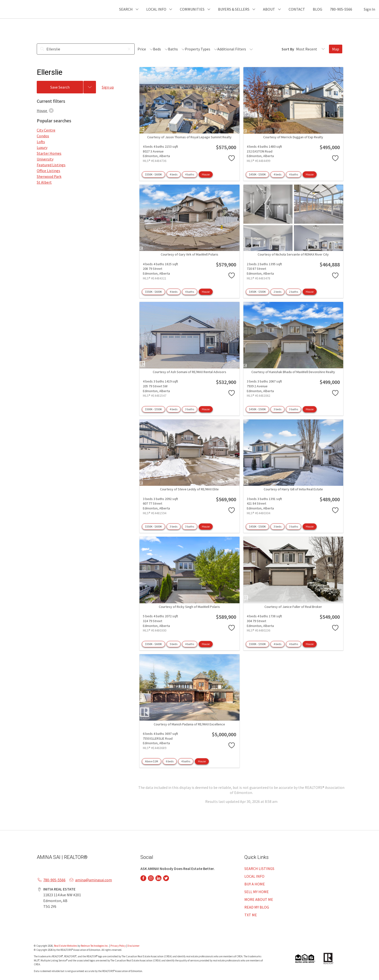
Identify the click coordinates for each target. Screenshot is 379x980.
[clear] (51, 111)
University (45, 159)
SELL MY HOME (257, 892)
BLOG (317, 9)
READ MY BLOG (257, 907)
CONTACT (297, 9)
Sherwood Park (49, 176)
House (206, 174)
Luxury (42, 147)
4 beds (174, 174)
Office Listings (48, 171)
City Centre (46, 130)
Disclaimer (133, 946)
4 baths (190, 174)
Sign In (369, 9)
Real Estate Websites (66, 946)
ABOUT (269, 9)
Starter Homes (49, 153)
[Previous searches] (90, 87)
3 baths (190, 409)
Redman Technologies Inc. (95, 946)
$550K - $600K (153, 174)
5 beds (174, 644)
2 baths (294, 292)
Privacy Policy (118, 946)
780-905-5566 (341, 9)
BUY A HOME (255, 884)
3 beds (277, 409)
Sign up (108, 87)
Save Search (60, 87)
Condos (43, 136)
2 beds (277, 292)
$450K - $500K (257, 174)
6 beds (170, 761)
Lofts (41, 142)
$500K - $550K (153, 409)
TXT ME (251, 915)
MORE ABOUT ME (259, 899)
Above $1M (152, 761)
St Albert (44, 182)
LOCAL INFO (254, 876)
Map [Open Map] (336, 49)
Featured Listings (51, 165)
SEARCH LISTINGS (259, 869)
